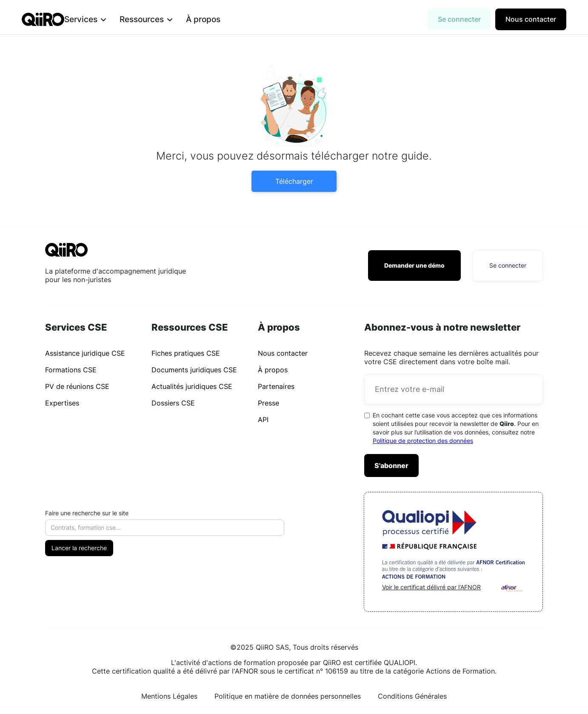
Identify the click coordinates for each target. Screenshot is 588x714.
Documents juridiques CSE (194, 370)
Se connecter (459, 19)
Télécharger (294, 181)
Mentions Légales (169, 696)
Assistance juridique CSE (85, 353)
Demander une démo (414, 265)
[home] (43, 19)
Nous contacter (531, 19)
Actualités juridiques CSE (192, 386)
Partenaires (276, 386)
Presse (268, 403)
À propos (217, 19)
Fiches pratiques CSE (186, 353)
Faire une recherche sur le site (87, 513)
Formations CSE (71, 370)
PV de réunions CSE (77, 386)
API (263, 420)
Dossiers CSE (173, 403)
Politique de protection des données (423, 441)
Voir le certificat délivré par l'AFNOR (431, 587)
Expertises (62, 403)
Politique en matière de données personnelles (288, 696)
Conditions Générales (412, 696)
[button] (99, 19)
